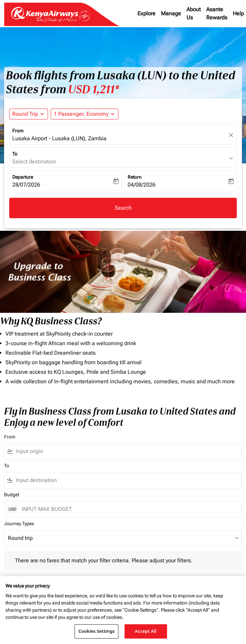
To (15, 154)
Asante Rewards (217, 13)
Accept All (146, 631)
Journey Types (19, 524)
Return (135, 177)
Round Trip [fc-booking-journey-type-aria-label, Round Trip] (25, 114)
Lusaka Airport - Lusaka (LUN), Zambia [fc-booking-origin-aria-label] (59, 138)
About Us (194, 13)
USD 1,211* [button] (94, 90)
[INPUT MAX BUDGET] (128, 509)
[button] (85, 114)
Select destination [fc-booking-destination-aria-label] (34, 162)
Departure (23, 177)
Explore (146, 13)
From (18, 131)
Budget (12, 495)
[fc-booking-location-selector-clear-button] (232, 135)
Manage (171, 13)
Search (123, 208)
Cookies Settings (96, 631)
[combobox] (127, 451)
